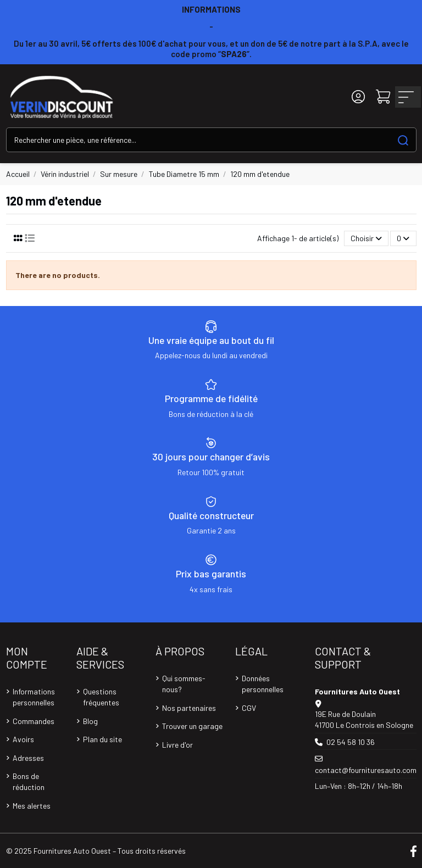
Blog (90, 721)
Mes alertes (32, 806)
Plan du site (102, 739)
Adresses (28, 758)
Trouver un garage (192, 726)
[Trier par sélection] (366, 239)
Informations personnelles (34, 697)
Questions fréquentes (101, 697)
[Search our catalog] (403, 140)
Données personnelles (263, 684)
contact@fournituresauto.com (366, 770)
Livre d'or (177, 745)
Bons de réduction (29, 781)
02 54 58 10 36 (351, 742)
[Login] (358, 97)
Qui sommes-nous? (184, 684)
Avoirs (23, 739)
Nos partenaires (189, 708)
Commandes (34, 721)
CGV (249, 708)
